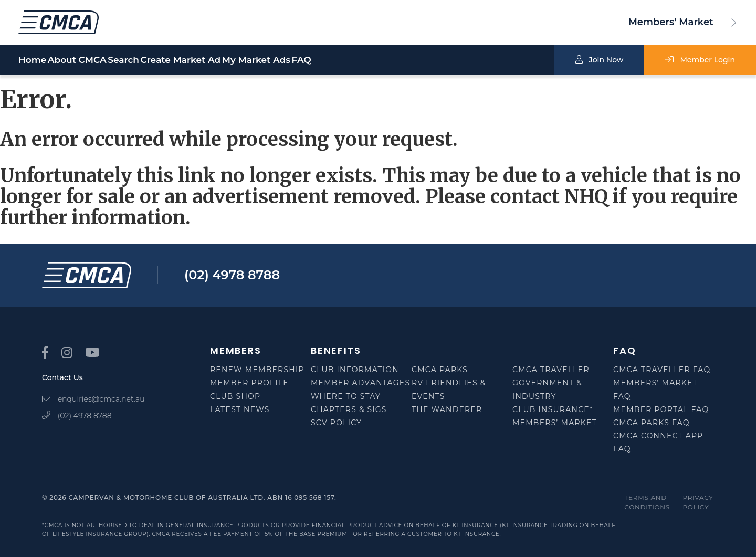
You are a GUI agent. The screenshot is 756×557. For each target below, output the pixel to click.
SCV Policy (336, 423)
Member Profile (249, 383)
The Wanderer (447, 409)
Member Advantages (360, 383)
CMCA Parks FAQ (652, 423)
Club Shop (235, 396)
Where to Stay (346, 396)
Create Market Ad (255, 60)
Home (32, 60)
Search (173, 60)
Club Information (355, 370)
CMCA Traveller (551, 370)
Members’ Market (555, 423)
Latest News (240, 409)
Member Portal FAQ (661, 409)
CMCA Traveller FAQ (662, 370)
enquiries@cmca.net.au (93, 399)
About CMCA (102, 60)
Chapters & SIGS (349, 409)
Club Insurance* (553, 409)
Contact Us (62, 377)
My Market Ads (356, 60)
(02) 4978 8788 (232, 275)
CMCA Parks (440, 370)
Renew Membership (257, 370)
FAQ (426, 60)
